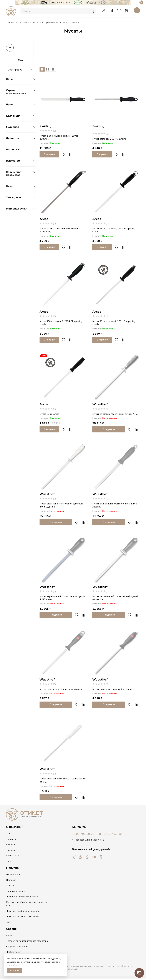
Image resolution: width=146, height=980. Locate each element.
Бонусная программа (17, 946)
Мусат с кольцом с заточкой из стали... (113, 688)
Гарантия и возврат (16, 890)
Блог (9, 860)
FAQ (8, 921)
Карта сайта (12, 855)
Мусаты (22, 59)
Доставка (11, 879)
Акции (9, 935)
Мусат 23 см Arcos (49, 413)
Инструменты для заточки (53, 22)
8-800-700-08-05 (83, 833)
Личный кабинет (15, 874)
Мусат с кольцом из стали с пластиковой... (62, 688)
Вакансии (11, 849)
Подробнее (13, 965)
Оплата (10, 885)
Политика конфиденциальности (23, 910)
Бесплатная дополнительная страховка (27, 940)
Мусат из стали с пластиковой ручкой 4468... (116, 413)
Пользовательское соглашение (23, 916)
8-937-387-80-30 (110, 833)
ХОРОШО (14, 971)
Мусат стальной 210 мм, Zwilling (109, 138)
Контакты (11, 838)
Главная (10, 22)
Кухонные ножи (27, 22)
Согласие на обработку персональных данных (26, 903)
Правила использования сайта (22, 896)
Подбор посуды (14, 951)
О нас (9, 833)
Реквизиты (12, 844)
